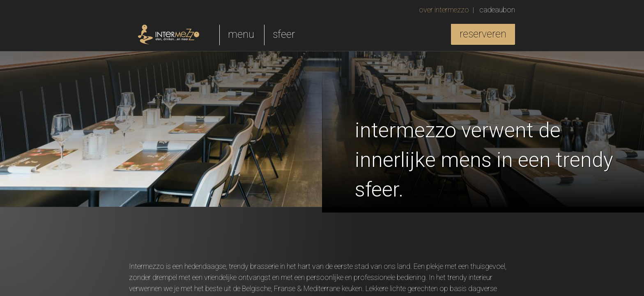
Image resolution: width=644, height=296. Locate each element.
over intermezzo (444, 10)
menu (241, 34)
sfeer (284, 34)
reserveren (483, 34)
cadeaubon (497, 10)
